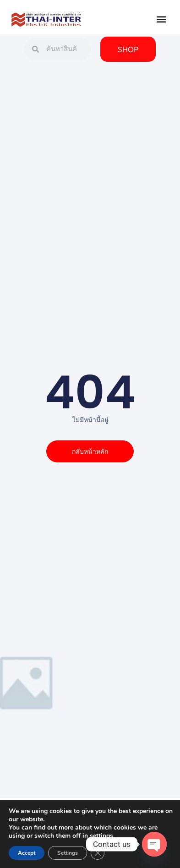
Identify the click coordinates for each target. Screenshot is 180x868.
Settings (68, 853)
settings (101, 836)
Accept (27, 853)
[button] (161, 19)
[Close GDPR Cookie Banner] (98, 853)
